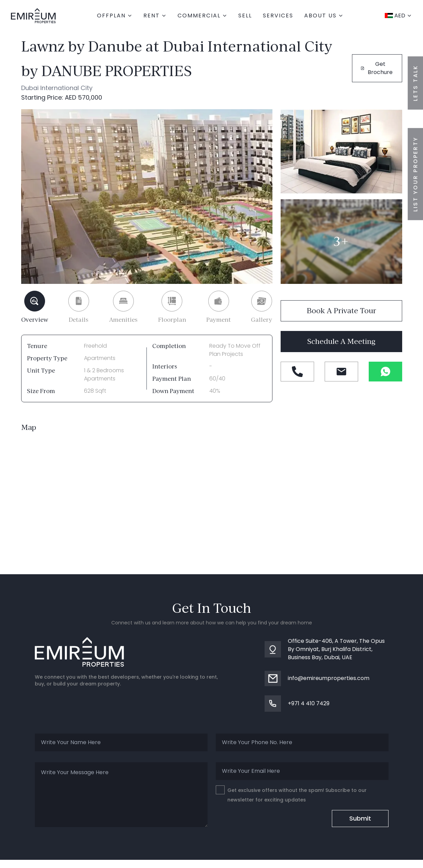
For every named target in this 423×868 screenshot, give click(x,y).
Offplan (115, 16)
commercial (202, 16)
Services (278, 16)
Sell (245, 16)
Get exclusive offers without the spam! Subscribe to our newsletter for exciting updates (291, 794)
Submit (360, 818)
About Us (324, 16)
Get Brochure (377, 68)
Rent (155, 16)
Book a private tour (341, 311)
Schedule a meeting (341, 341)
